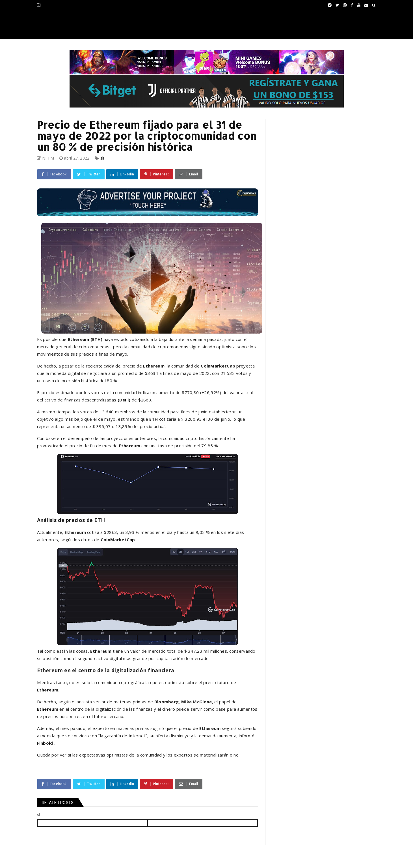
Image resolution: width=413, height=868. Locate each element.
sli (102, 158)
